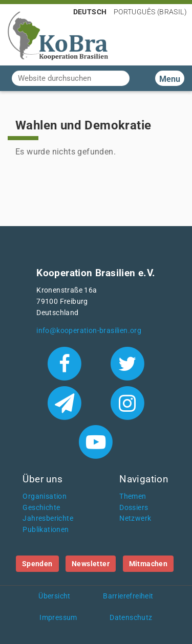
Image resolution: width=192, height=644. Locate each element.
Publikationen (46, 530)
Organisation (45, 496)
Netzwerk (135, 518)
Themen (133, 496)
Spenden (37, 564)
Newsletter (91, 564)
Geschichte (41, 508)
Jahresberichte (48, 518)
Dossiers (134, 508)
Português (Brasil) (150, 12)
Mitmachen (148, 564)
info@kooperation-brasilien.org (89, 331)
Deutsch (90, 12)
